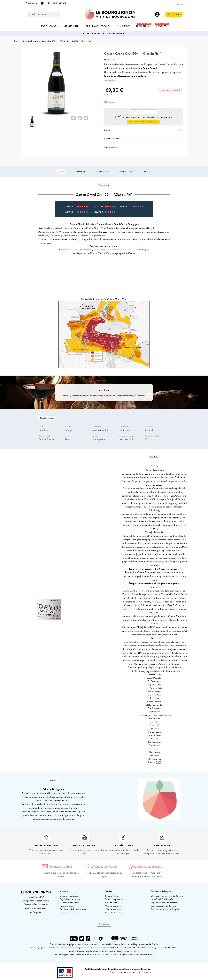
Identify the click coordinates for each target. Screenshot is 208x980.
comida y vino (81, 171)
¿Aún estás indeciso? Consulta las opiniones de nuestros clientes (147, 875)
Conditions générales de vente (73, 909)
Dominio (146, 171)
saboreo (62, 171)
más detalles (110, 80)
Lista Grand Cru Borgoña (162, 899)
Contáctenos (104, 924)
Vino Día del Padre (114, 913)
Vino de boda (111, 903)
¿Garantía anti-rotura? (144, 139)
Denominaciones (126, 171)
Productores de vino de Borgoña (165, 909)
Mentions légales (67, 906)
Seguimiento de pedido (70, 899)
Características (102, 171)
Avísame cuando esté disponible (143, 122)
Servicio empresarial (114, 899)
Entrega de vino (112, 896)
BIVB (159, 762)
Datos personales (67, 913)
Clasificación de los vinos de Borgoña (167, 896)
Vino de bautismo (113, 906)
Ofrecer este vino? (144, 147)
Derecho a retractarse (69, 903)
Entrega (144, 130)
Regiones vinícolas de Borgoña (164, 903)
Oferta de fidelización (69, 896)
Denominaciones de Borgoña (163, 906)
